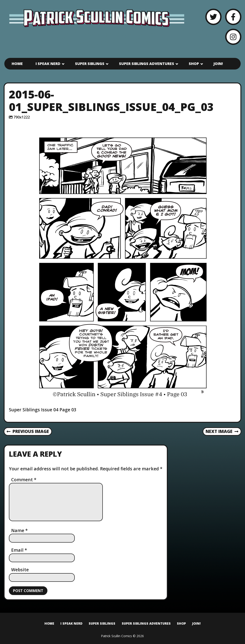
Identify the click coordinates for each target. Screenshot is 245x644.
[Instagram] (233, 37)
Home (17, 64)
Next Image (222, 431)
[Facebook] (233, 17)
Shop (194, 64)
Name (19, 530)
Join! (218, 64)
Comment (24, 480)
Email (19, 550)
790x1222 (22, 117)
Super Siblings (90, 64)
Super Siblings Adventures (147, 64)
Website (20, 570)
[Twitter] (213, 17)
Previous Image (28, 431)
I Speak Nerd (48, 64)
